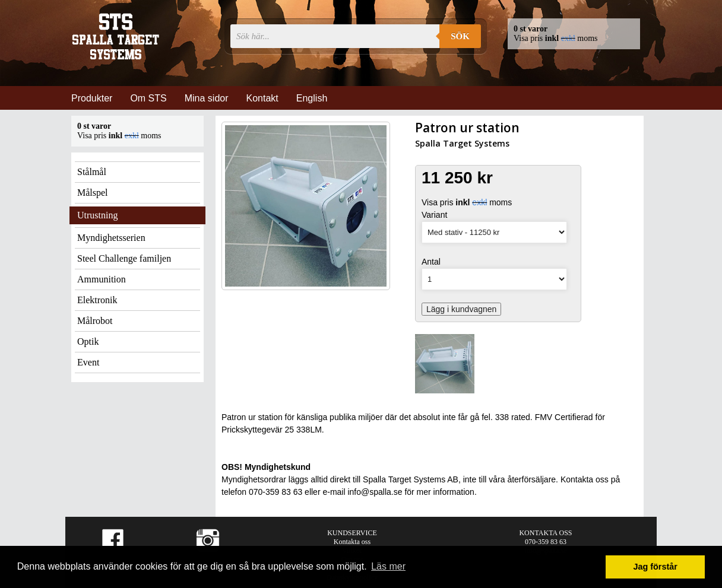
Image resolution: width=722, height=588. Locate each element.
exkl (568, 38)
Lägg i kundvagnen (461, 309)
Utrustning (97, 215)
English (312, 98)
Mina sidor (207, 98)
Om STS (148, 98)
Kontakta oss (352, 542)
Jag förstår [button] (655, 567)
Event (88, 362)
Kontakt (262, 98)
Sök (460, 36)
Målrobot (95, 321)
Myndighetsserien (111, 238)
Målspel (93, 193)
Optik (88, 341)
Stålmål (92, 172)
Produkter (92, 98)
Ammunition (102, 279)
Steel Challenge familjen (124, 258)
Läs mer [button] (388, 566)
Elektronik (97, 300)
